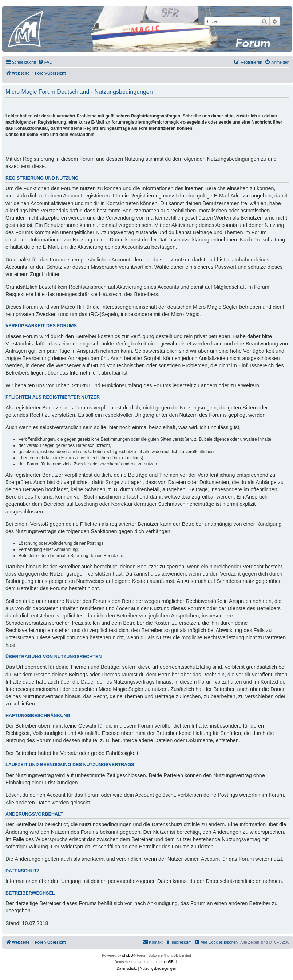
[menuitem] (45, 62)
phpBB (128, 955)
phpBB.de (171, 962)
